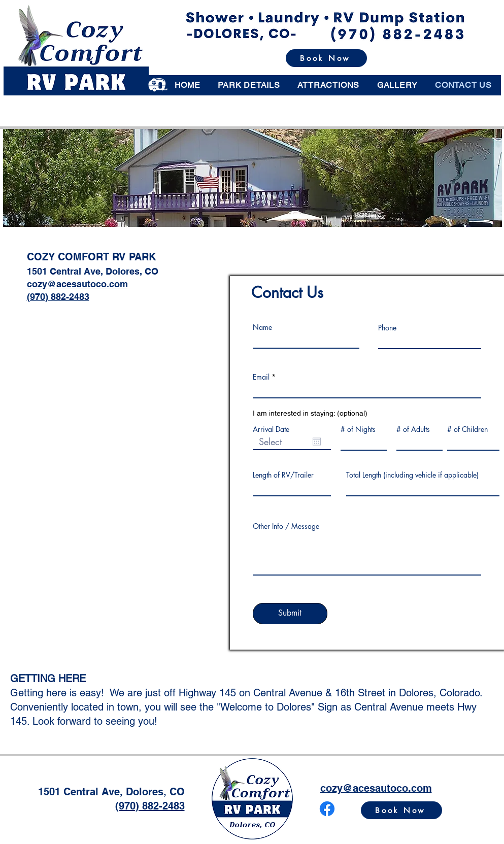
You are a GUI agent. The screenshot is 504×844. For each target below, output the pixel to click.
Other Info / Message (286, 526)
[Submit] (290, 614)
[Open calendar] (317, 442)
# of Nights (358, 429)
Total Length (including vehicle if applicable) (412, 475)
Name (262, 327)
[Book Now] (326, 58)
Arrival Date (271, 429)
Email (261, 377)
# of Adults (413, 429)
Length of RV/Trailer (283, 475)
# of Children (467, 429)
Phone (387, 328)
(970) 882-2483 (58, 297)
